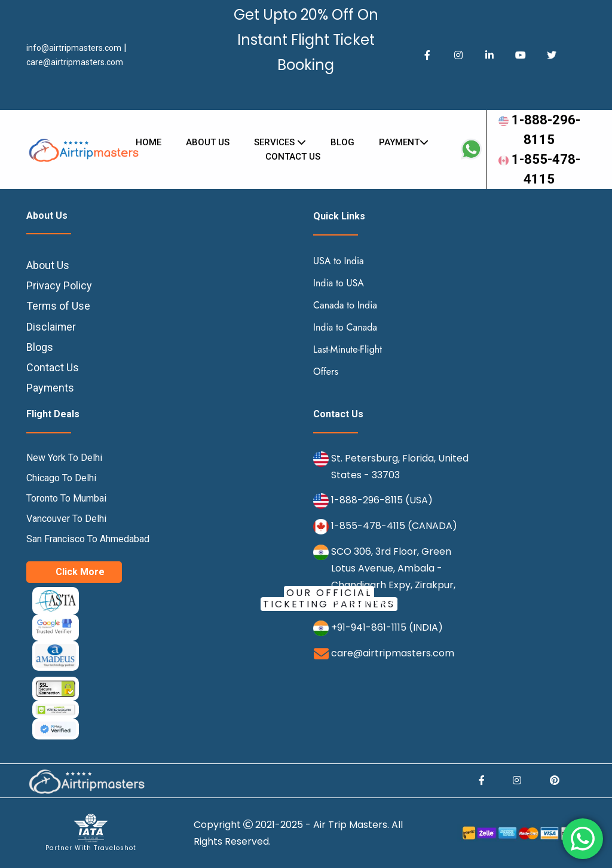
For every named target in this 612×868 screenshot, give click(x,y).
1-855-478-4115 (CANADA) (394, 526)
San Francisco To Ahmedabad (88, 539)
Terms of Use (59, 306)
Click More (80, 572)
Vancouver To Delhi (66, 519)
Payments (51, 388)
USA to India (339, 261)
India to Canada (345, 327)
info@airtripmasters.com (74, 48)
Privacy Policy (59, 285)
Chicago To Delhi (61, 478)
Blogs (40, 347)
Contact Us (53, 367)
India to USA (339, 283)
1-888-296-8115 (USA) (382, 500)
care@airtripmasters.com (75, 62)
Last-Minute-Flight (348, 349)
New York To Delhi (64, 458)
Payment (404, 142)
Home (149, 142)
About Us (208, 142)
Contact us (293, 157)
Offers (326, 372)
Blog (342, 142)
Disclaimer (51, 327)
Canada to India (345, 305)
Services (280, 142)
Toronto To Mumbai (66, 498)
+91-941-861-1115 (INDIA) (387, 627)
